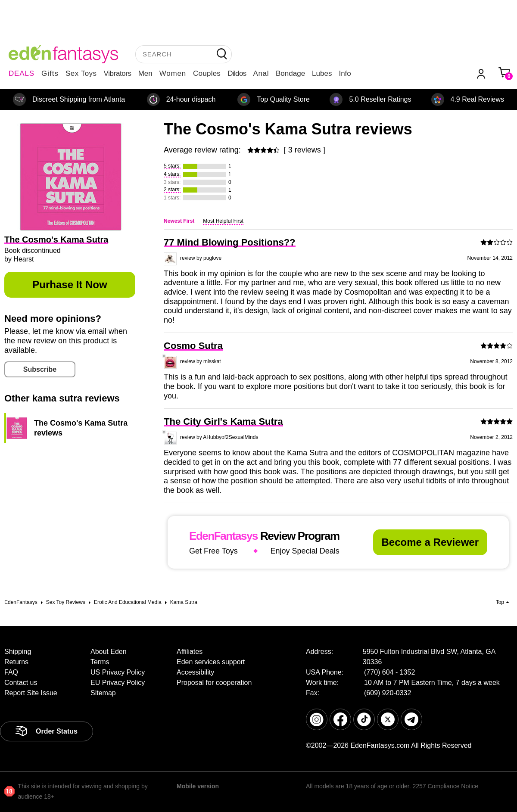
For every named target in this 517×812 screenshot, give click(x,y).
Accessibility (195, 672)
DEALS (22, 73)
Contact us (21, 683)
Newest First (179, 221)
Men (145, 73)
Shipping (18, 652)
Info (345, 73)
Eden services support (211, 662)
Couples (207, 73)
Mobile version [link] (198, 786)
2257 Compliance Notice (445, 786)
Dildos (237, 73)
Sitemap (103, 693)
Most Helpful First (223, 221)
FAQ (11, 672)
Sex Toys (81, 73)
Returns (16, 662)
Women (173, 73)
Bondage (290, 73)
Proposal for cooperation (214, 683)
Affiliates (190, 652)
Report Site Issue (31, 693)
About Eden (109, 652)
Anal (261, 73)
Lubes (322, 73)
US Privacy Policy (118, 672)
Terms (100, 662)
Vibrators (118, 73)
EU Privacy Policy (118, 683)
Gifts (50, 73)
